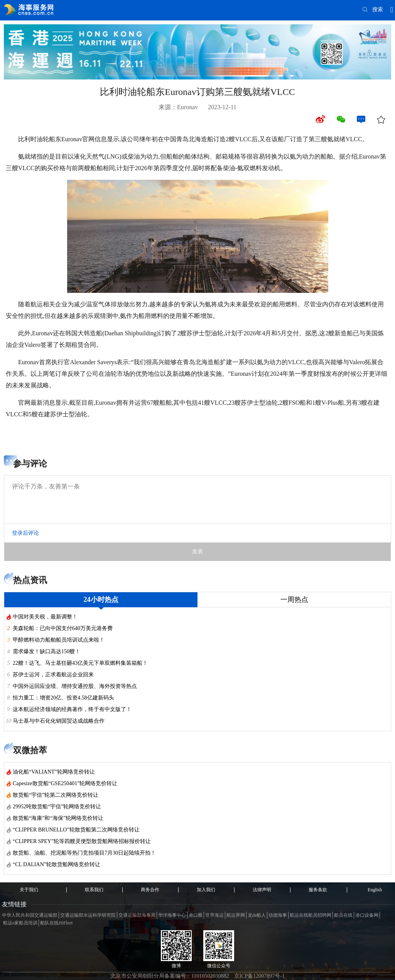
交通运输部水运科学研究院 (88, 915)
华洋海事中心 (172, 915)
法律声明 (262, 890)
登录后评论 (25, 533)
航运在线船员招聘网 (311, 915)
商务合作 (150, 890)
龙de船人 (257, 915)
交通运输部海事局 (137, 915)
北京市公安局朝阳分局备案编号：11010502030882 (170, 976)
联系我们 (94, 890)
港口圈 (196, 915)
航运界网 (236, 915)
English (375, 890)
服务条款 (318, 890)
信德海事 (278, 915)
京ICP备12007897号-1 (259, 976)
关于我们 (29, 890)
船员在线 (343, 915)
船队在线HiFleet (56, 923)
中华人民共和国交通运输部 (30, 915)
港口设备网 (367, 915)
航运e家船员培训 (20, 923)
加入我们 (206, 890)
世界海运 (214, 915)
